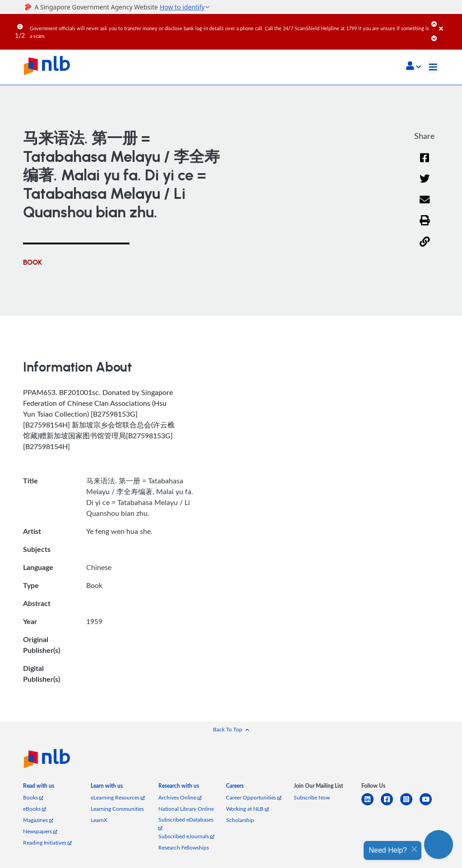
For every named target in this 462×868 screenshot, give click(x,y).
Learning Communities (117, 809)
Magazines (38, 820)
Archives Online (180, 797)
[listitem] (39, 788)
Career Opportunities (254, 797)
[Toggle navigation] (433, 67)
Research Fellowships (184, 847)
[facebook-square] (390, 805)
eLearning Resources (118, 797)
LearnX (99, 820)
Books (33, 797)
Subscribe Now (312, 797)
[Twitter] (425, 184)
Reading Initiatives (47, 843)
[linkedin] (371, 805)
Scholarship (240, 820)
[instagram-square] (410, 805)
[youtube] (429, 805)
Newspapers (40, 831)
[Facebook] (425, 163)
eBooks (35, 809)
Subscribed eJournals (186, 836)
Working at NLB (247, 809)
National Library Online (186, 809)
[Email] (425, 205)
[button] (413, 67)
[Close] (449, 22)
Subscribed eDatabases (186, 823)
